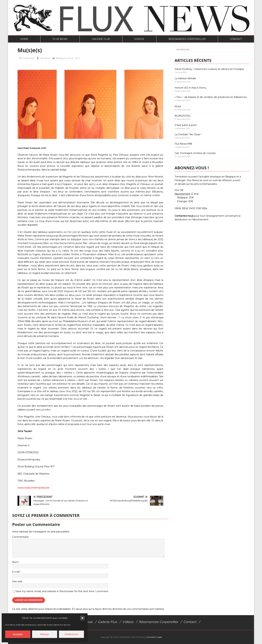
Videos (139, 39)
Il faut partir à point (186, 125)
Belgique (61, 58)
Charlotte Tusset (154, 637)
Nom (15, 562)
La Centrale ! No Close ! (188, 134)
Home (24, 39)
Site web (17, 581)
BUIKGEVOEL (183, 116)
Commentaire (20, 537)
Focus (70, 58)
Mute (178, 106)
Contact (236, 39)
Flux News (60, 39)
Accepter (18, 634)
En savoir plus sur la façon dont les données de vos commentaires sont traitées (118, 609)
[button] (82, 618)
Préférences (71, 634)
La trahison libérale (185, 78)
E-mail (16, 572)
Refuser (45, 634)
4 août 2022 (28, 58)
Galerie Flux (101, 39)
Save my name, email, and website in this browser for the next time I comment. (62, 591)
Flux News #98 (183, 144)
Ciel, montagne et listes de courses (195, 153)
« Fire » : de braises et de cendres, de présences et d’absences (211, 97)
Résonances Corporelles (187, 39)
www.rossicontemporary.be (33, 488)
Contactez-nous (184, 216)
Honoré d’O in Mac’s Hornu (190, 88)
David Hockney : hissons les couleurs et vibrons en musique (209, 69)
